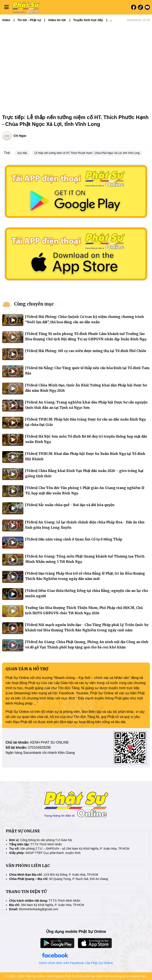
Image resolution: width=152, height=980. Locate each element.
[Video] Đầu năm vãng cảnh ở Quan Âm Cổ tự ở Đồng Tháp (74, 539)
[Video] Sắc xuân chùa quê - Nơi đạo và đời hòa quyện (70, 505)
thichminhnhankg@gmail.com (39, 909)
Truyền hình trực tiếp (88, 20)
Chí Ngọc (20, 136)
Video (6, 20)
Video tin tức (57, 20)
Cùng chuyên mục (34, 304)
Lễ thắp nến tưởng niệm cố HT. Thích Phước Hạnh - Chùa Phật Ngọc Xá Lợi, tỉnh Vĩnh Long (87, 153)
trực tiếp (22, 153)
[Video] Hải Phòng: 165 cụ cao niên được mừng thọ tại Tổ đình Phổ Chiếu (86, 351)
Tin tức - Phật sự (29, 20)
